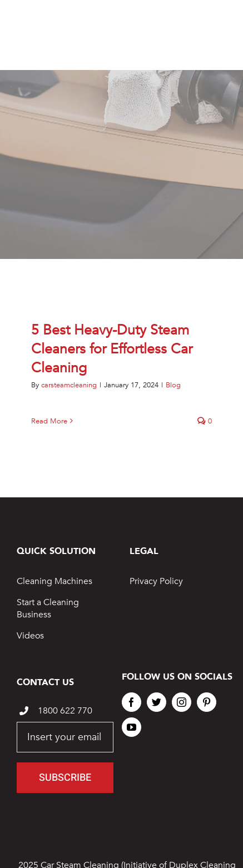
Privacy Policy (156, 581)
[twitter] (157, 702)
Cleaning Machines (54, 581)
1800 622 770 (65, 711)
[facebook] (132, 702)
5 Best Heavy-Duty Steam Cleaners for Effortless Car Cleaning (112, 349)
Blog (173, 385)
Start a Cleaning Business (48, 608)
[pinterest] (207, 702)
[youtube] (132, 727)
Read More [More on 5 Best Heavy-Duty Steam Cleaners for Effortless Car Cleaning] (49, 421)
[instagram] (182, 702)
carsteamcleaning (69, 385)
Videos (30, 636)
